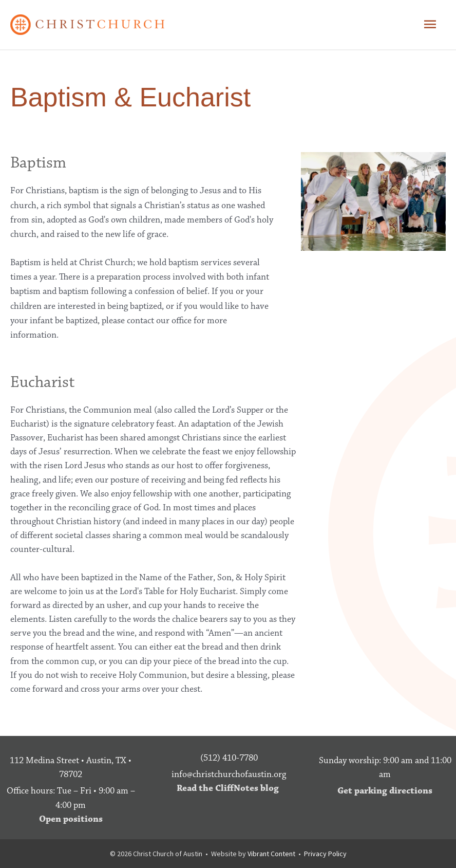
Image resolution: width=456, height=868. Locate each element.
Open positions (71, 819)
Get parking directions (385, 791)
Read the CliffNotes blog (228, 788)
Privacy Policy (325, 854)
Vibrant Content (271, 854)
